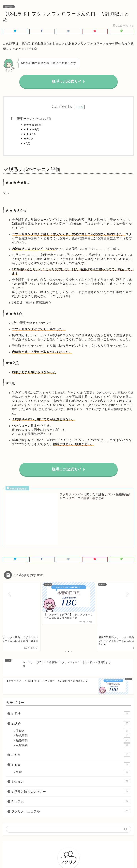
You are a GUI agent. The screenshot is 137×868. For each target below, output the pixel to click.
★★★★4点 (31, 129)
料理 (73, 701)
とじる (79, 107)
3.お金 (71, 684)
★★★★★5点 (33, 125)
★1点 (27, 143)
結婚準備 (73, 670)
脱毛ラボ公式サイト (69, 81)
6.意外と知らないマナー (71, 720)
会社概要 (83, 859)
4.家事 (71, 694)
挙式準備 (73, 665)
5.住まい (71, 710)
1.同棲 (71, 643)
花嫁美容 (9, 7)
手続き (73, 660)
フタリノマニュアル (71, 740)
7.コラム (71, 730)
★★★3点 (30, 134)
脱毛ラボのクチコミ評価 (34, 119)
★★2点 (28, 138)
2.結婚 (71, 653)
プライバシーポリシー (61, 859)
